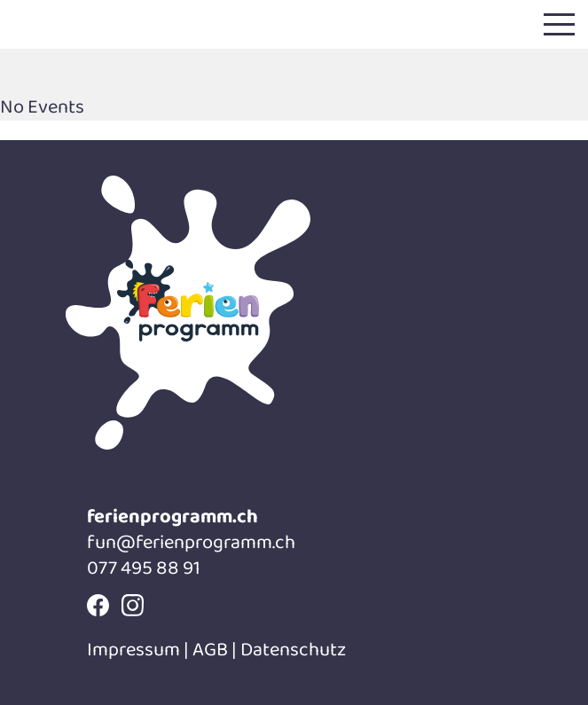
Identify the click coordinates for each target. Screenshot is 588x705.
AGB (210, 650)
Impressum (135, 650)
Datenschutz (293, 650)
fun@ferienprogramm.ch (191, 543)
